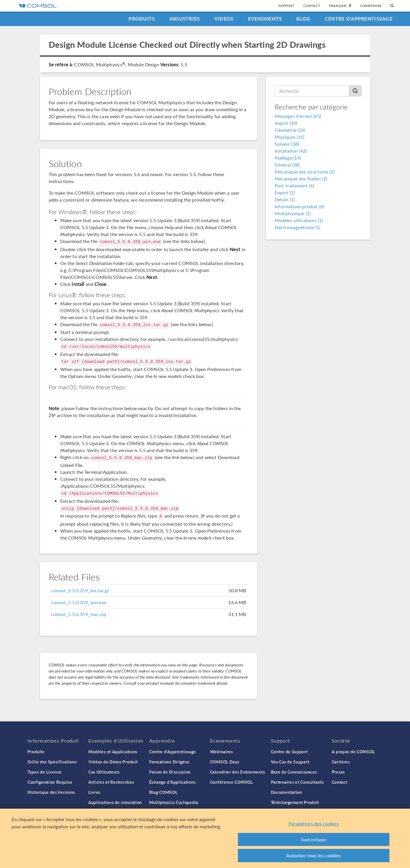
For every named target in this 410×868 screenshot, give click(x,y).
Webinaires (222, 752)
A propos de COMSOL (353, 752)
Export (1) (285, 192)
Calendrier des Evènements (238, 772)
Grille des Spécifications (52, 762)
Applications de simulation (115, 802)
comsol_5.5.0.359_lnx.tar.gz (80, 590)
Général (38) (287, 165)
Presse (338, 772)
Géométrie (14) (290, 130)
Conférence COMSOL (232, 782)
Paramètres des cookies (314, 824)
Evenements (265, 19)
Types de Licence (45, 772)
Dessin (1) (285, 199)
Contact (312, 6)
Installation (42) (291, 151)
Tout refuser (314, 840)
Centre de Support (289, 752)
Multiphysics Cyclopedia (174, 802)
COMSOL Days (225, 762)
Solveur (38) (287, 144)
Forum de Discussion (170, 772)
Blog (304, 19)
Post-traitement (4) (294, 186)
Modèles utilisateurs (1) (299, 220)
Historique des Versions (51, 792)
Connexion (371, 6)
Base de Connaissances (294, 772)
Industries (185, 19)
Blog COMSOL (163, 792)
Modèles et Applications (113, 752)
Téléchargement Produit (295, 802)
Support (286, 6)
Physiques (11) (290, 137)
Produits (142, 19)
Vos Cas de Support (290, 762)
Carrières (341, 762)
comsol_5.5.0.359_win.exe (79, 602)
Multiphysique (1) (293, 213)
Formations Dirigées (169, 762)
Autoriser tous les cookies (314, 856)
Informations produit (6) (299, 206)
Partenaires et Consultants (297, 782)
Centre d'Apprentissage (359, 19)
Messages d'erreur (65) (298, 116)
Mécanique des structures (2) (305, 172)
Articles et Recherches (111, 782)
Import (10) (286, 123)
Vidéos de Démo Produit (113, 762)
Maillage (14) (288, 158)
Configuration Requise (50, 782)
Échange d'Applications (172, 782)
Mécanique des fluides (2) (301, 179)
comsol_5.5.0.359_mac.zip (79, 614)
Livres (94, 792)
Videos (224, 19)
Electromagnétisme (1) (298, 227)
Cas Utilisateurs (104, 772)
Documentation (287, 792)
